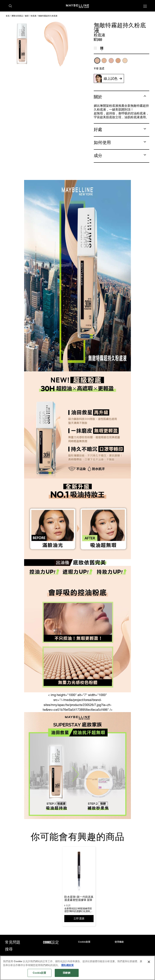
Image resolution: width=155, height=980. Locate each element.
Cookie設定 (51, 942)
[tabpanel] (122, 64)
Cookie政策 (84, 942)
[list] (122, 63)
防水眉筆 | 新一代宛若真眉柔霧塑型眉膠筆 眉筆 (79, 898)
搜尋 (9, 949)
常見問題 (13, 942)
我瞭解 (66, 973)
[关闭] (149, 962)
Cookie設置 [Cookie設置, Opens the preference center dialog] (39, 973)
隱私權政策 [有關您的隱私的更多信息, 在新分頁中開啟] (67, 965)
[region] (77, 968)
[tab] (95, 48)
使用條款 (119, 942)
